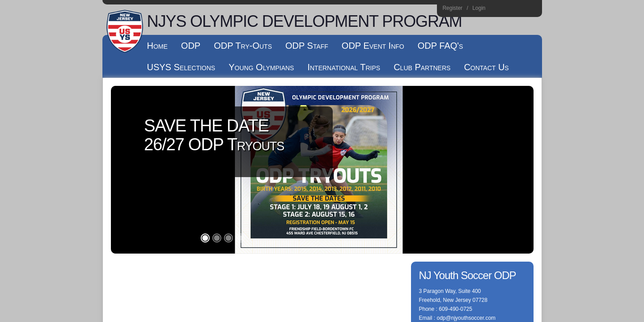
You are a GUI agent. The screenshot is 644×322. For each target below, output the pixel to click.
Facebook (508, 9)
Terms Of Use (316, 182)
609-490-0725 (455, 141)
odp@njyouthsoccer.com (466, 150)
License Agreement (362, 182)
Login (479, 8)
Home (532, 9)
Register (452, 8)
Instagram (496, 9)
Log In (185, 191)
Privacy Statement (273, 182)
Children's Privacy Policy (140, 191)
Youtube (520, 9)
